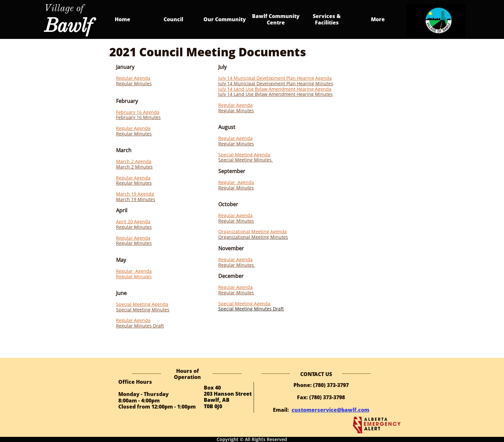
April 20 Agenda (133, 221)
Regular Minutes (134, 83)
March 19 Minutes (136, 199)
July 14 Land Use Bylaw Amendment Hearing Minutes (275, 94)
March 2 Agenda (134, 161)
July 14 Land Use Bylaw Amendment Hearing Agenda (275, 89)
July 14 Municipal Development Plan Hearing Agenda (275, 78)
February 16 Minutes (138, 117)
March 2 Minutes (134, 167)
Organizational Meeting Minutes (253, 237)
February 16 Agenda (138, 112)
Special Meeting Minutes (143, 310)
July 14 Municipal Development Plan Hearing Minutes (276, 83)
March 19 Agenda (135, 194)
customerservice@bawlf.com (330, 410)
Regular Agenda (133, 78)
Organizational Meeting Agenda (252, 231)
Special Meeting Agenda (142, 304)
